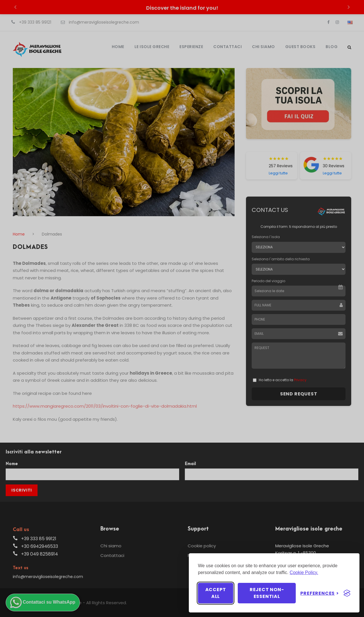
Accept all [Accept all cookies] (216, 593)
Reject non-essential (267, 593)
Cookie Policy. (304, 572)
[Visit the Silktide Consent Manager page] (347, 593)
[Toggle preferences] (320, 593)
